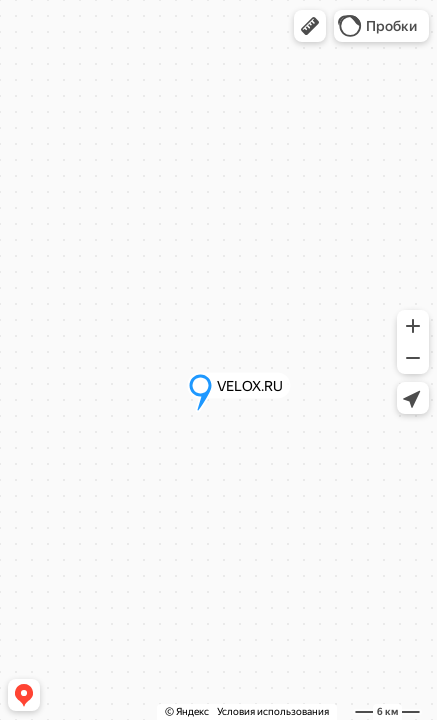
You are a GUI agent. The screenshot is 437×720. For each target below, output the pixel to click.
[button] (310, 26)
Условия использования (273, 711)
